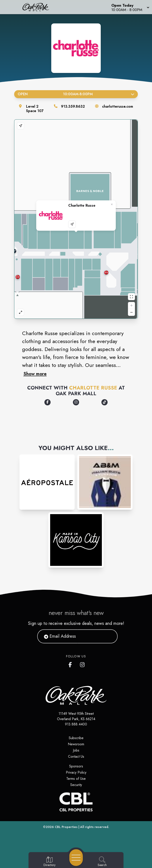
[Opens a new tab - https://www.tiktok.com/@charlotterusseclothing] (104, 402)
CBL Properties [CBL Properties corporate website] (66, 827)
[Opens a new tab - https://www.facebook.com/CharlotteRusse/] (47, 402)
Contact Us (76, 756)
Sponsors (76, 766)
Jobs (76, 750)
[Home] (39, 7)
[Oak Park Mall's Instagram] (83, 664)
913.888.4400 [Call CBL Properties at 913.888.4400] (76, 724)
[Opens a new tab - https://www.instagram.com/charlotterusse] (76, 402)
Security (76, 785)
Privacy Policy (76, 772)
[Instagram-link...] (47, 482)
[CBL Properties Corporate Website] (76, 802)
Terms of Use (76, 779)
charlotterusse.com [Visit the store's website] (118, 106)
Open (76, 94)
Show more (35, 374)
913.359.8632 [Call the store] (73, 106)
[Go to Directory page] (49, 862)
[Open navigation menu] (76, 858)
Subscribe (76, 738)
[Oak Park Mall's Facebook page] (71, 664)
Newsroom (76, 744)
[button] (130, 7)
